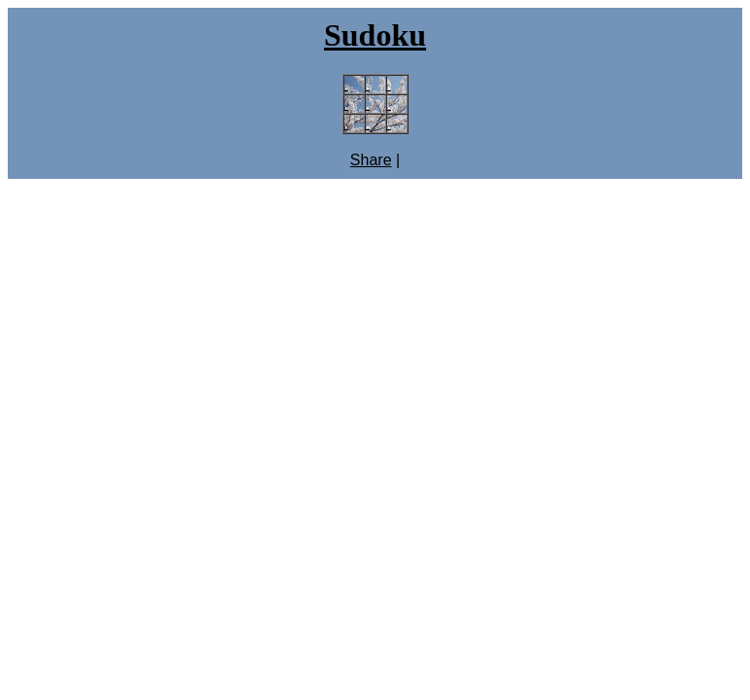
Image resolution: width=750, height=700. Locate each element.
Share (371, 160)
